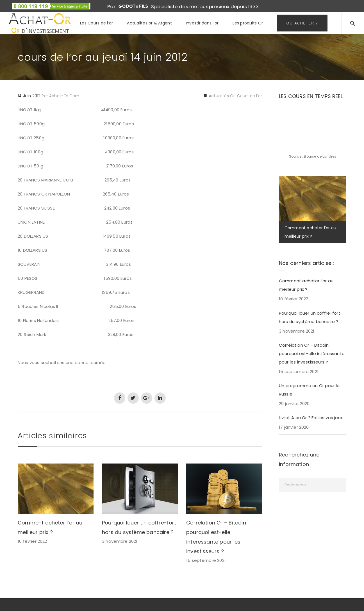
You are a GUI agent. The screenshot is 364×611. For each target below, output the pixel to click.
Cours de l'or (250, 96)
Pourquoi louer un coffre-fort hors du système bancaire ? (310, 317)
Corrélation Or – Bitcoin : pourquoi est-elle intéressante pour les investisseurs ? (312, 354)
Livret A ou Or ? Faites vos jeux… (312, 418)
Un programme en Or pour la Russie (309, 390)
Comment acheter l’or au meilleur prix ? (306, 285)
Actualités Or (221, 96)
